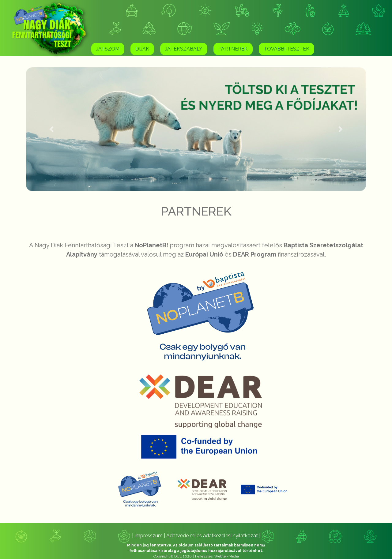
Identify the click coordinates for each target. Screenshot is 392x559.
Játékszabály (184, 49)
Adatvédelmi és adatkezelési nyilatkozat (213, 536)
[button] (52, 129)
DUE (178, 556)
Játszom (108, 49)
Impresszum (149, 536)
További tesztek (286, 49)
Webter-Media (227, 556)
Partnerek (233, 49)
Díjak (142, 49)
